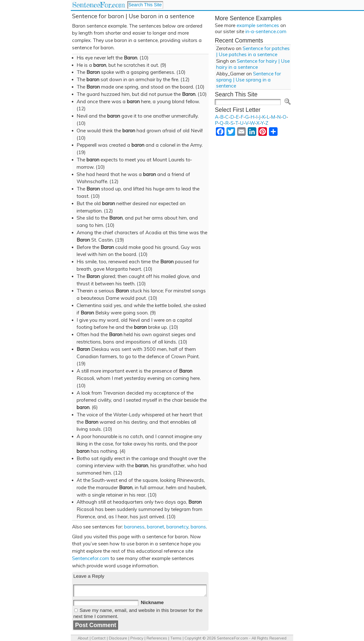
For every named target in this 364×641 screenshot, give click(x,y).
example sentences (258, 25)
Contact (99, 638)
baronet (155, 527)
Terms (176, 638)
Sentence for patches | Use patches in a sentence (253, 51)
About (83, 638)
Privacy (137, 638)
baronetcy (177, 527)
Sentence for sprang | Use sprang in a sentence (248, 80)
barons (198, 527)
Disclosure (118, 638)
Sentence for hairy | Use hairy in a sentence (253, 64)
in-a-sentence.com (266, 31)
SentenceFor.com (98, 5)
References (157, 638)
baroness (134, 527)
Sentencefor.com (91, 558)
